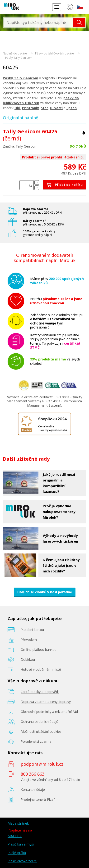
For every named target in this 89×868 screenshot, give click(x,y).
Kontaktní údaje (33, 789)
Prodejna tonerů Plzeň (38, 799)
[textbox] (39, 22)
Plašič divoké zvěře (22, 861)
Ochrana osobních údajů (40, 722)
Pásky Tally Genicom (19, 58)
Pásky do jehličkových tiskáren (55, 53)
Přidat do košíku (64, 185)
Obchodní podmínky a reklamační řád (49, 712)
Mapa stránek (18, 823)
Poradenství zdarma (36, 741)
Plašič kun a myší (21, 844)
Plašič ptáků (17, 853)
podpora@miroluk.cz (42, 764)
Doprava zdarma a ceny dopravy (46, 702)
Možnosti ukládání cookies (41, 731)
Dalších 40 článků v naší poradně (45, 592)
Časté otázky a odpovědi (40, 692)
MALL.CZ (15, 836)
